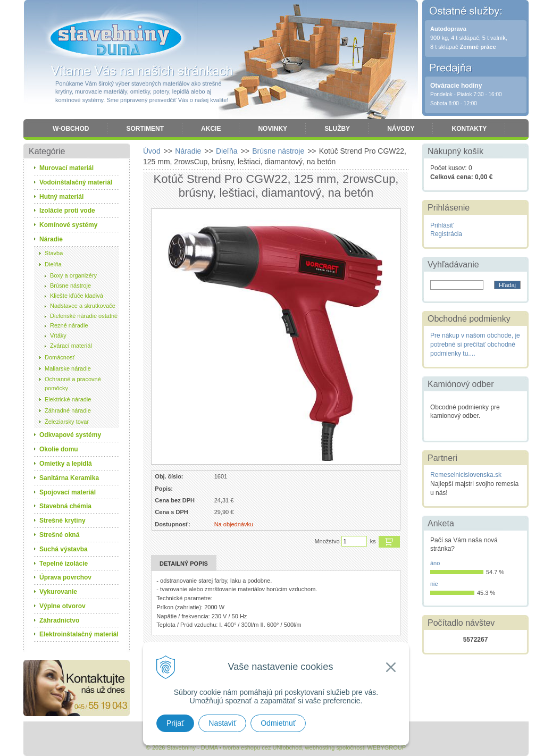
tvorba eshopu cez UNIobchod (262, 747)
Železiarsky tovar (67, 422)
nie (434, 584)
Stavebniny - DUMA (116, 38)
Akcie (211, 129)
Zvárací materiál (71, 346)
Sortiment (145, 129)
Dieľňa (53, 264)
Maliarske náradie (68, 368)
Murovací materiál (66, 168)
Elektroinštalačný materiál (79, 634)
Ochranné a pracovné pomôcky (73, 384)
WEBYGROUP (386, 747)
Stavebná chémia (65, 506)
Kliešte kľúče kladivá (77, 296)
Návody (401, 129)
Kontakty (469, 129)
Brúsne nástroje (70, 285)
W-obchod (71, 129)
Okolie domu (59, 449)
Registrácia (446, 234)
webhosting (320, 747)
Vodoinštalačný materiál (76, 182)
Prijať (175, 723)
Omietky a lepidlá (66, 464)
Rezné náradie (69, 325)
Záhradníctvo (59, 620)
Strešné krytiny (62, 520)
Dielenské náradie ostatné (84, 316)
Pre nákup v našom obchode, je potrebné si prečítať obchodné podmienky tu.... (475, 345)
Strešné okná (59, 535)
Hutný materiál (61, 197)
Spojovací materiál (68, 492)
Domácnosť (60, 357)
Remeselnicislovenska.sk (466, 475)
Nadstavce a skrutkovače (83, 306)
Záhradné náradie (68, 410)
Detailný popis (184, 564)
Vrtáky (58, 335)
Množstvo (327, 541)
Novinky (273, 129)
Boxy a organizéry (73, 275)
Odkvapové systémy (70, 435)
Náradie (51, 239)
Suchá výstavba (64, 549)
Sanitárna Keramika (69, 478)
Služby (337, 129)
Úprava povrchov (65, 577)
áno (435, 563)
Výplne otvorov (62, 606)
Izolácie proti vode (67, 211)
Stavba (54, 253)
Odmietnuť (278, 723)
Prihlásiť (442, 225)
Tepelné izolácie (64, 564)
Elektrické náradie (68, 399)
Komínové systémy (68, 225)
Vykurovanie (58, 592)
